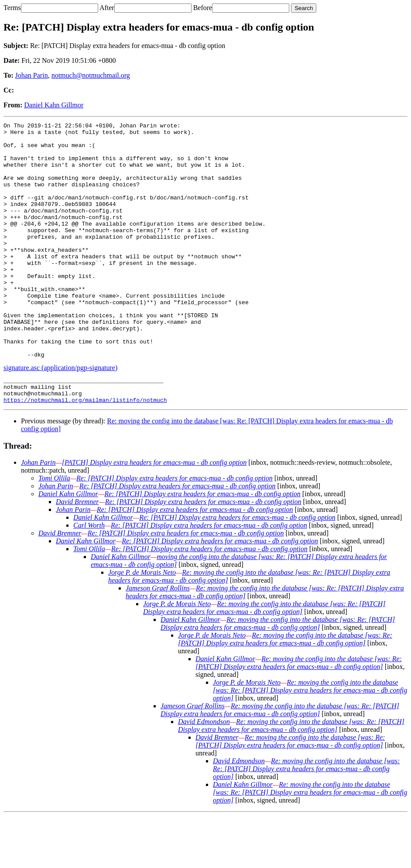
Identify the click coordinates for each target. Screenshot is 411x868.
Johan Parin (32, 75)
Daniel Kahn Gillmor (54, 105)
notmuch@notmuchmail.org (91, 75)
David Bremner (77, 554)
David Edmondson (204, 774)
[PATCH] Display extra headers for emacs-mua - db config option (154, 515)
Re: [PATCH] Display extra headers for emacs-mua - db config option (175, 530)
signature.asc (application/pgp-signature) (60, 415)
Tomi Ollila (54, 530)
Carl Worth (89, 578)
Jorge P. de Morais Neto (142, 625)
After (107, 8)
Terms (12, 8)
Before (203, 8)
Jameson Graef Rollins (158, 640)
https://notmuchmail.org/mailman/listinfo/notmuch (85, 452)
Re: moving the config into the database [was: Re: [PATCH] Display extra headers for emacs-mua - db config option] (264, 660)
